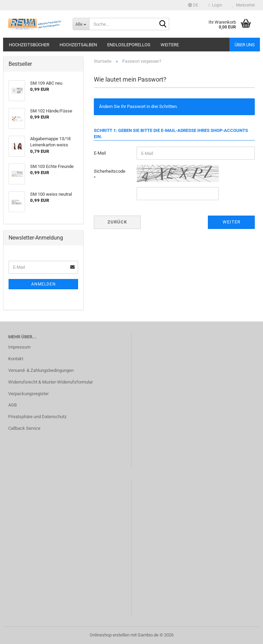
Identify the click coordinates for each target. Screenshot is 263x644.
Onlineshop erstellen (110, 635)
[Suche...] (81, 24)
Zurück (117, 222)
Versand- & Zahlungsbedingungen (41, 370)
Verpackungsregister (28, 394)
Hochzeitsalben (78, 45)
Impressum (19, 347)
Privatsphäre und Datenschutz (37, 417)
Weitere (170, 45)
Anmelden (43, 284)
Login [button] (215, 5)
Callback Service (24, 428)
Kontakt (16, 359)
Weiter (231, 222)
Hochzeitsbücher (29, 45)
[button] (193, 5)
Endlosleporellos (129, 45)
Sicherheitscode (110, 171)
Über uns (245, 45)
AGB (12, 405)
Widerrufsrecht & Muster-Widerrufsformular (51, 382)
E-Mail (100, 153)
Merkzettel (244, 5)
